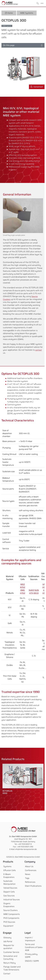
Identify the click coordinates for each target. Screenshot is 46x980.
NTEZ (23, 587)
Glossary (7, 938)
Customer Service (11, 952)
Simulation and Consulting (10, 958)
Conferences (31, 870)
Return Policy (10, 963)
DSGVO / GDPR (32, 961)
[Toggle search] (38, 3)
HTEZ (23, 593)
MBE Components (12, 914)
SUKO (31, 590)
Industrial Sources (12, 900)
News (28, 874)
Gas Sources (9, 896)
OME (23, 590)
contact (39, 350)
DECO (36, 593)
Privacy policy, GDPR (31, 956)
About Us (29, 866)
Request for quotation (9, 947)
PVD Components (11, 918)
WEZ (23, 584)
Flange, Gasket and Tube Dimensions (12, 968)
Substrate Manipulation (10, 883)
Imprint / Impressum (30, 939)
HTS (31, 593)
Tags (27, 878)
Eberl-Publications (33, 886)
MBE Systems (27, 13)
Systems (7, 866)
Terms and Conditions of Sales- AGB (34, 947)
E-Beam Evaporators (9, 876)
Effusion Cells (10, 870)
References (30, 882)
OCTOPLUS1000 (7, 792)
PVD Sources (9, 922)
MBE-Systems (7, 26)
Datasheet (37, 87)
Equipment (8, 926)
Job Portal (8, 941)
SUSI (37, 590)
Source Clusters (10, 910)
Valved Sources (10, 888)
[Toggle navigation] (42, 3)
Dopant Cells (9, 892)
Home (9, 13)
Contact (7, 974)
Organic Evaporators (9, 905)
